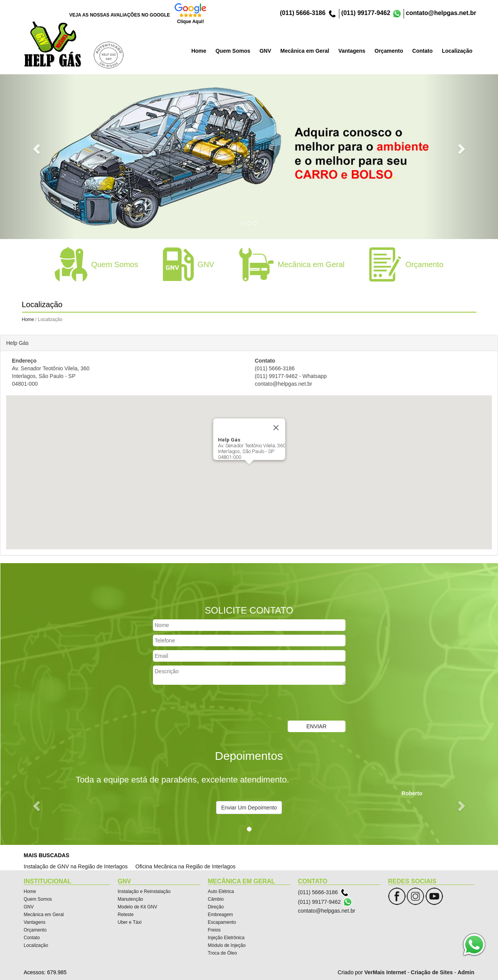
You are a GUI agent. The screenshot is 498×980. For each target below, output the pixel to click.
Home (28, 319)
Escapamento (222, 922)
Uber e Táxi (130, 922)
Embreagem (220, 915)
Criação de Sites (432, 972)
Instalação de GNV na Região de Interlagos (76, 866)
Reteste (126, 915)
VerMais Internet (385, 972)
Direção (216, 907)
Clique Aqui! (191, 22)
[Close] (276, 428)
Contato (32, 938)
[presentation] (211, 704)
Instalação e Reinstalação (144, 891)
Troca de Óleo (223, 953)
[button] (37, 148)
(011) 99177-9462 (366, 13)
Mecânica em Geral (44, 915)
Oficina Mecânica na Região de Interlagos (186, 866)
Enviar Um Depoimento (249, 808)
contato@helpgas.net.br (441, 13)
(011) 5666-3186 (303, 13)
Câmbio (216, 899)
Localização (36, 945)
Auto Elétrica (221, 891)
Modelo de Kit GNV (138, 907)
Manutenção (131, 899)
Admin (466, 972)
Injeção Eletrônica (226, 938)
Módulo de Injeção (227, 945)
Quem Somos (38, 899)
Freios (214, 930)
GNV (29, 907)
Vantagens (35, 922)
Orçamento (35, 930)
